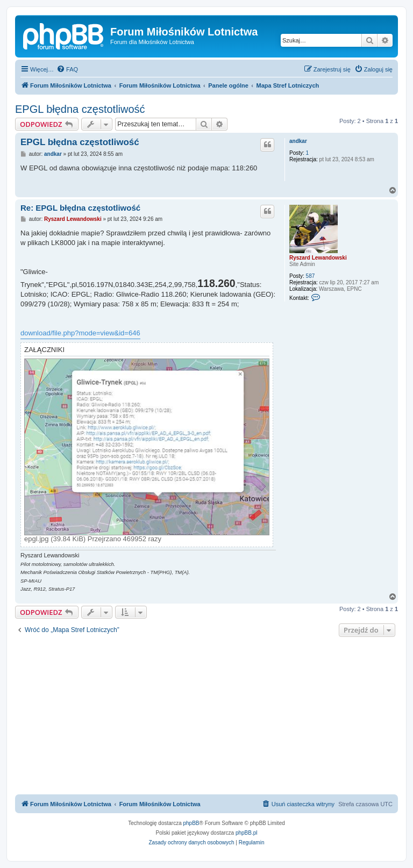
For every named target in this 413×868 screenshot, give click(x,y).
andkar (298, 141)
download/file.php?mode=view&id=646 (80, 333)
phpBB (191, 823)
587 (311, 276)
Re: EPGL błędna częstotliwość (80, 208)
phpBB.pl (247, 833)
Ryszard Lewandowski (318, 258)
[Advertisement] (206, 717)
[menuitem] (67, 69)
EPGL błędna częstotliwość (80, 109)
